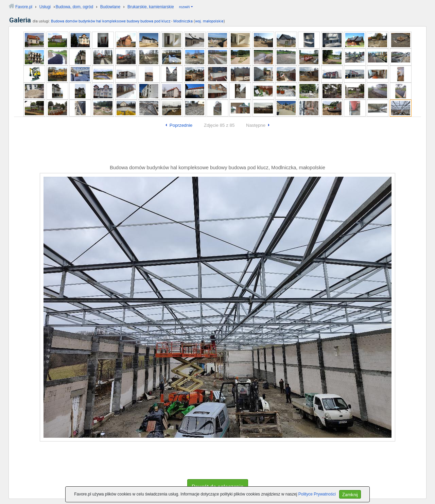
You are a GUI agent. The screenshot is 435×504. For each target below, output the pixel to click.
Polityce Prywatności (317, 494)
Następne (256, 125)
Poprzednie (181, 125)
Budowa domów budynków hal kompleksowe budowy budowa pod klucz (111, 21)
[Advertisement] (217, 148)
